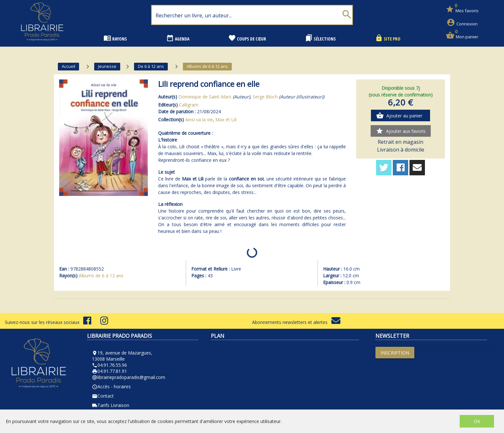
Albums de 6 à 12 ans (101, 276)
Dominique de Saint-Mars (205, 97)
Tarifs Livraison (111, 405)
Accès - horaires (111, 387)
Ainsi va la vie (199, 120)
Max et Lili (226, 120)
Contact (103, 396)
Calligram (189, 105)
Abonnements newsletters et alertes (296, 322)
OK (477, 421)
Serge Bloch (265, 97)
